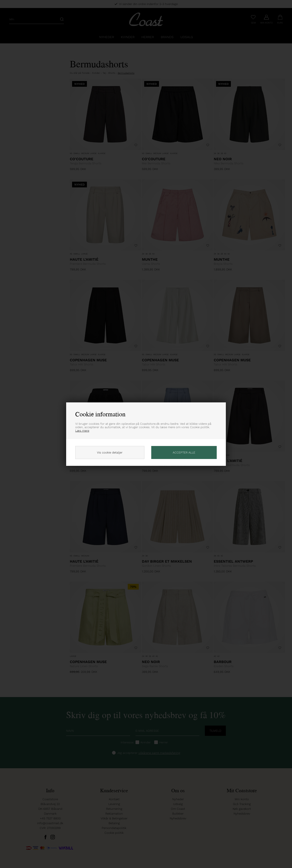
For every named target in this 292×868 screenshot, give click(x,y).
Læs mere (82, 431)
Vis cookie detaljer (110, 452)
